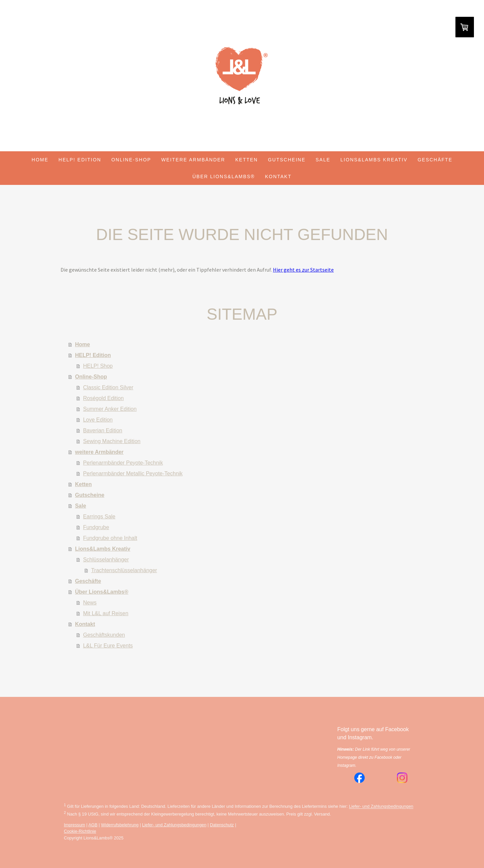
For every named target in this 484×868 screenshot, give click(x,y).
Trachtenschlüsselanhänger (124, 570)
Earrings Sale (99, 517)
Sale (323, 160)
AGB (93, 825)
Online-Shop (131, 160)
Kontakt (278, 176)
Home (40, 160)
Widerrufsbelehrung (120, 825)
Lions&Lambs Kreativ (374, 160)
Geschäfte (435, 160)
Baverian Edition (103, 430)
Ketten (247, 160)
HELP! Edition (80, 160)
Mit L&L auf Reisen (106, 613)
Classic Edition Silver (108, 387)
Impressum (74, 825)
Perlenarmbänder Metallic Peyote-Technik (133, 474)
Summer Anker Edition (110, 409)
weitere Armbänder (193, 160)
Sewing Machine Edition (112, 441)
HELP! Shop (98, 366)
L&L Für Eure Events (108, 646)
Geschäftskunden (104, 635)
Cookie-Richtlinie (80, 831)
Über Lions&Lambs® (224, 176)
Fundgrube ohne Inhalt (110, 538)
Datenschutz (222, 825)
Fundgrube (96, 527)
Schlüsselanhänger (106, 560)
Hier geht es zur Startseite (303, 270)
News (90, 603)
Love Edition (98, 420)
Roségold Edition (103, 398)
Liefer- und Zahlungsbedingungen (381, 807)
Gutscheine (287, 160)
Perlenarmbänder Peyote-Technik (123, 463)
